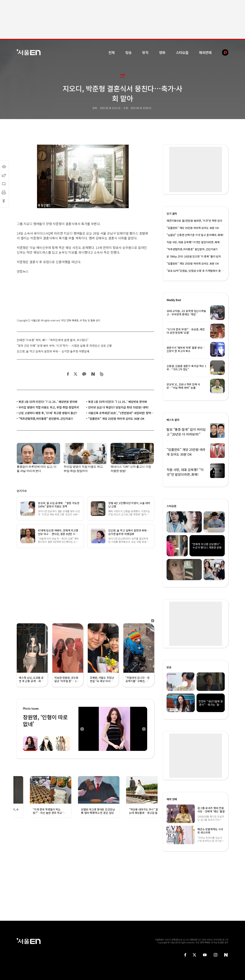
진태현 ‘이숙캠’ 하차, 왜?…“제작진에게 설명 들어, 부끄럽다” (53, 340)
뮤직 (145, 52)
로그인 (225, 940)
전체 (112, 52)
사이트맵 (217, 940)
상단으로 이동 (4, 201)
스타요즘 (182, 52)
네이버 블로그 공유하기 (93, 374)
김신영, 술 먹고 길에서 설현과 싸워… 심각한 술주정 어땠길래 (53, 351)
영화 (162, 52)
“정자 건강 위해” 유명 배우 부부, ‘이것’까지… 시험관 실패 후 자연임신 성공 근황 (64, 346)
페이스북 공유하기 (68, 374)
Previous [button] (82, 729)
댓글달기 (4, 184)
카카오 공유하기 (84, 374)
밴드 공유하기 (102, 374)
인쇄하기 (4, 192)
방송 (128, 52)
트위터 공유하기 (75, 374)
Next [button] (144, 729)
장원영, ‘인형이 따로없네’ (45, 720)
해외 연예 (172, 799)
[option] (113, 729)
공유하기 (4, 175)
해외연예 (205, 52)
